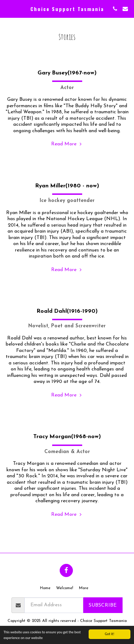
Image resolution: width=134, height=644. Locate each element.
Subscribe (103, 605)
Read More (67, 144)
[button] (8, 9)
